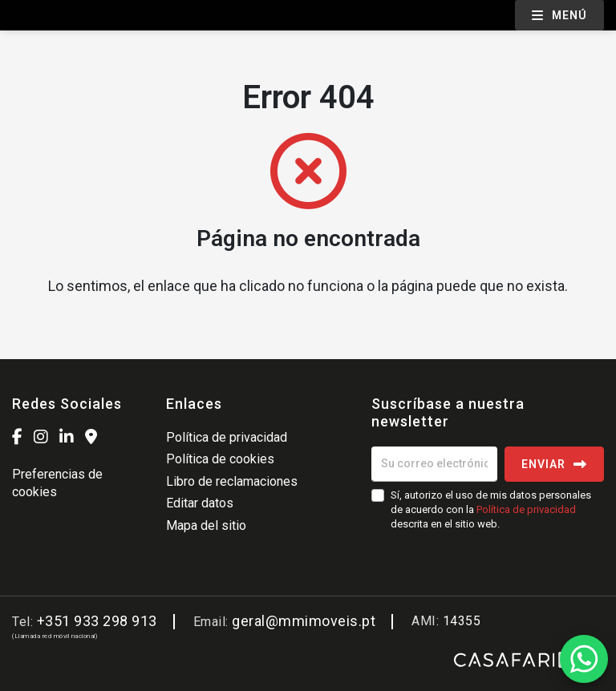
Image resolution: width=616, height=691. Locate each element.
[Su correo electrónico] (434, 464)
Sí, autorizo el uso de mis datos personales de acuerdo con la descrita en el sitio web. (491, 509)
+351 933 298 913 (97, 621)
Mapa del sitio (206, 525)
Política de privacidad (227, 437)
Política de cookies (220, 459)
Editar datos (200, 503)
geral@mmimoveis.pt (304, 621)
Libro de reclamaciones (232, 481)
